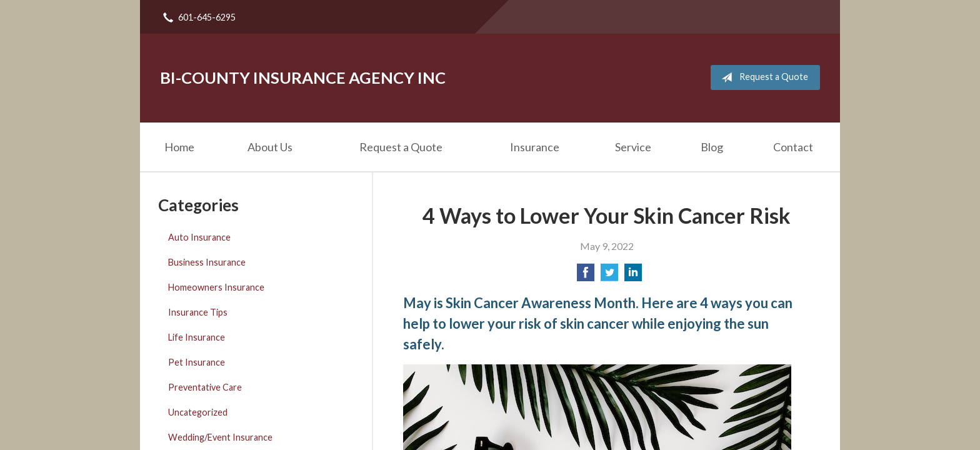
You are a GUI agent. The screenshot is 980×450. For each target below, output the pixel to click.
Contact (793, 147)
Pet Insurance (197, 362)
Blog (712, 147)
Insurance (535, 147)
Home (179, 147)
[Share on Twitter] (609, 276)
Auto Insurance (199, 237)
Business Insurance (207, 262)
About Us (270, 147)
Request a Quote (762, 77)
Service (633, 147)
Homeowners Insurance (216, 287)
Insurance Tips (198, 312)
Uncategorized (198, 412)
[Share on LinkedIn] (633, 276)
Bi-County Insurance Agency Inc (303, 77)
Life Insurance (197, 337)
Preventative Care (205, 387)
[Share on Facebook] (586, 276)
